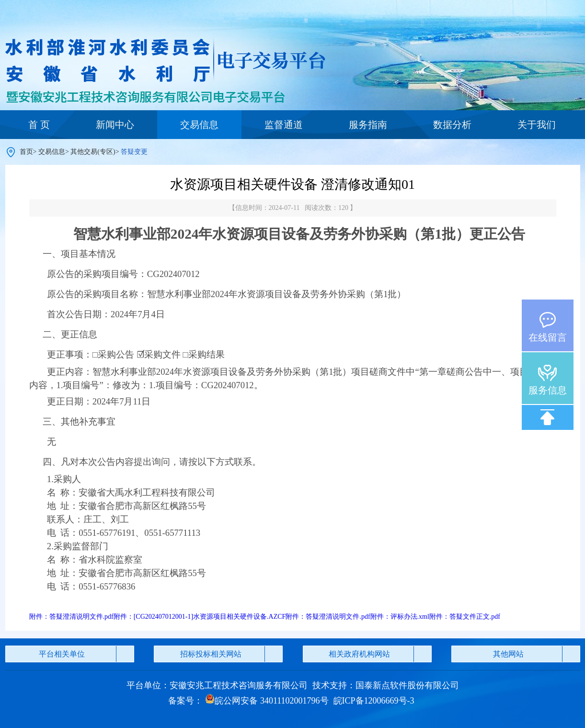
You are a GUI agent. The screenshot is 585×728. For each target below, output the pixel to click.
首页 (26, 152)
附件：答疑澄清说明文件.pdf (71, 617)
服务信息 (548, 390)
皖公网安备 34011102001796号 (267, 701)
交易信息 (199, 125)
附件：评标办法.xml (400, 617)
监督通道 (284, 125)
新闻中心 (115, 125)
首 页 (39, 125)
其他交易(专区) (93, 152)
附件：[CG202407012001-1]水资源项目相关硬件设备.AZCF (200, 617)
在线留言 (548, 337)
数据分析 (452, 125)
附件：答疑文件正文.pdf (465, 617)
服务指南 (368, 125)
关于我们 (537, 125)
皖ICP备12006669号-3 (374, 701)
